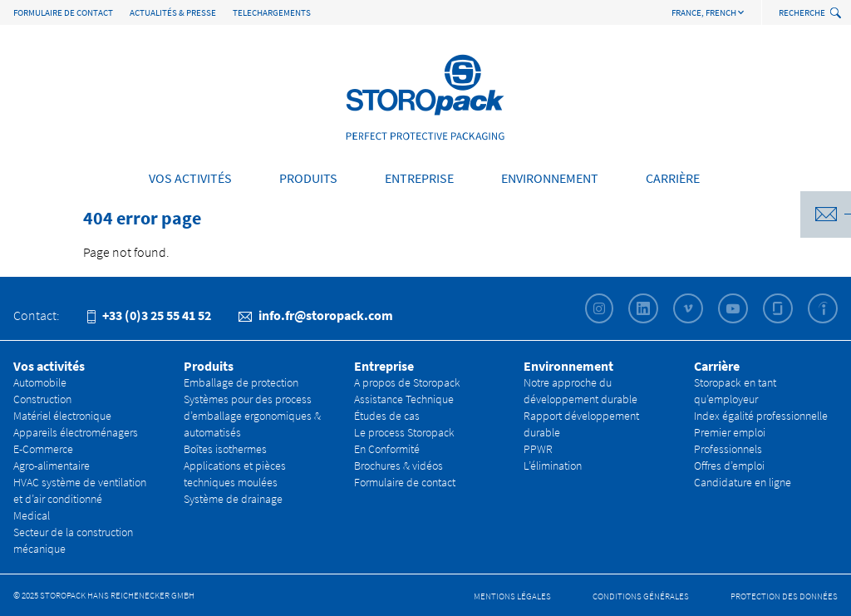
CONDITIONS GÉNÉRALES (641, 596)
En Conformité (387, 449)
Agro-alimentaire (52, 466)
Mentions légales (512, 596)
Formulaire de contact (63, 12)
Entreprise (419, 178)
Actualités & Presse (173, 12)
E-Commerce (43, 449)
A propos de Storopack (407, 382)
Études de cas (387, 416)
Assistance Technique (404, 399)
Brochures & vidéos (398, 466)
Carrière (673, 178)
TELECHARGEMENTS (272, 12)
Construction (42, 399)
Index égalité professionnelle (761, 416)
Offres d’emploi (729, 466)
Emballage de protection (241, 382)
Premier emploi (730, 432)
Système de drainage (233, 499)
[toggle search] (837, 14)
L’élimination (553, 466)
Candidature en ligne (743, 482)
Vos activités (190, 178)
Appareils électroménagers (76, 432)
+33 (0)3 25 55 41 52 (149, 315)
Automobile (40, 382)
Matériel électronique (62, 416)
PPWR (538, 449)
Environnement (550, 178)
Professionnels (728, 449)
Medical (32, 515)
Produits (308, 178)
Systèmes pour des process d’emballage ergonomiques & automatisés (252, 416)
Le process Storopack (404, 432)
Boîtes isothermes (225, 449)
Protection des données (784, 596)
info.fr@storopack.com (316, 315)
